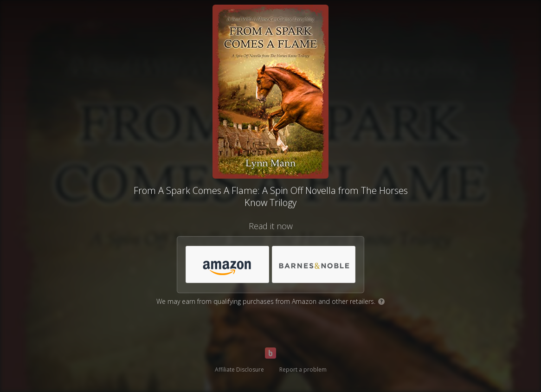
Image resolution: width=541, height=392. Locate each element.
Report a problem (303, 370)
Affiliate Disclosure (239, 370)
